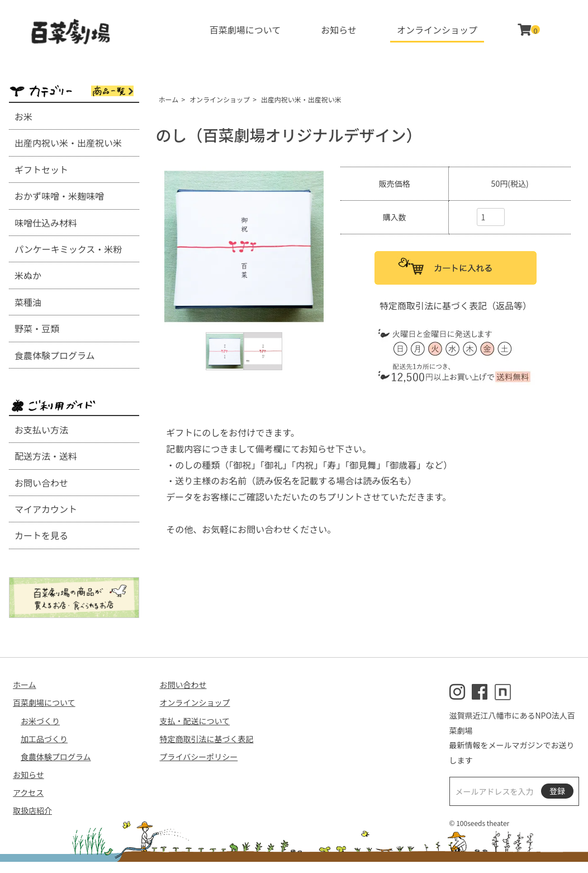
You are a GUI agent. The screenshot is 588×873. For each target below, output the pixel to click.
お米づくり (40, 721)
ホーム (169, 99)
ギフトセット (41, 169)
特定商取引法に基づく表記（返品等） (456, 305)
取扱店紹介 (32, 810)
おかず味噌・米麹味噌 (59, 196)
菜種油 (28, 302)
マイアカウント (46, 509)
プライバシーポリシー (199, 757)
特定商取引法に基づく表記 (207, 739)
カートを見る (41, 535)
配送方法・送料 (46, 456)
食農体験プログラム (55, 355)
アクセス (28, 792)
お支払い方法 (41, 430)
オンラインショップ (437, 30)
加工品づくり (44, 739)
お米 (23, 116)
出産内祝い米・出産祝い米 (68, 143)
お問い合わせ (41, 483)
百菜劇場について (245, 30)
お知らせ (339, 30)
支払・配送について (195, 721)
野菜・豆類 (37, 328)
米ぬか (28, 275)
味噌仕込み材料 (46, 223)
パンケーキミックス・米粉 (68, 249)
